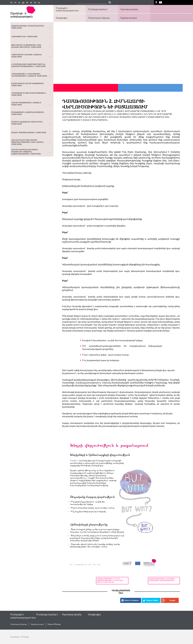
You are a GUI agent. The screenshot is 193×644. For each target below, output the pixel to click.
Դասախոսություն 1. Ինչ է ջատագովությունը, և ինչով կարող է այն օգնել (76, 580)
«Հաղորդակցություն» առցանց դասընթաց (26, 104)
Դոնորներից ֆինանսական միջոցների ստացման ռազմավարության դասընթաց (26, 152)
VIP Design (25, 637)
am (23, 3)
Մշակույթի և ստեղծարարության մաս (67, 9)
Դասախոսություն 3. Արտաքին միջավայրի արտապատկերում (163, 579)
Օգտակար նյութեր (129, 9)
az (19, 3)
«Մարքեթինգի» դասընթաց (24, 37)
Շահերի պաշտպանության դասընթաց (29, 133)
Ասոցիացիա (62, 18)
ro (35, 3)
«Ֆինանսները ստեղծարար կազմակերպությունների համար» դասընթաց (28, 142)
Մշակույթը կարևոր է (98, 9)
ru (15, 3)
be (27, 3)
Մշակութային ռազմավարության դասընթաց (28, 113)
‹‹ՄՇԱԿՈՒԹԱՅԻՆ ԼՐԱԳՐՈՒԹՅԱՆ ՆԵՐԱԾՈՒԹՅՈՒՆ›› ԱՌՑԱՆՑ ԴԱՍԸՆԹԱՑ (29, 75)
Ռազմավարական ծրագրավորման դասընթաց (28, 27)
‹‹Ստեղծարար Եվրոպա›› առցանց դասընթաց (26, 56)
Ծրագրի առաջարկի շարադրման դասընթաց (27, 123)
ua (39, 3)
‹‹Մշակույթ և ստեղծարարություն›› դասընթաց (29, 94)
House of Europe (54, 624)
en (11, 3)
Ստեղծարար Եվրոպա (99, 18)
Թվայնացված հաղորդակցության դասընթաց (28, 84)
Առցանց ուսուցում (129, 18)
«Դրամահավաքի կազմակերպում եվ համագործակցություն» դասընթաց (28, 65)
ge (31, 3)
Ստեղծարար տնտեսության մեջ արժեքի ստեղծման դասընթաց (26, 46)
